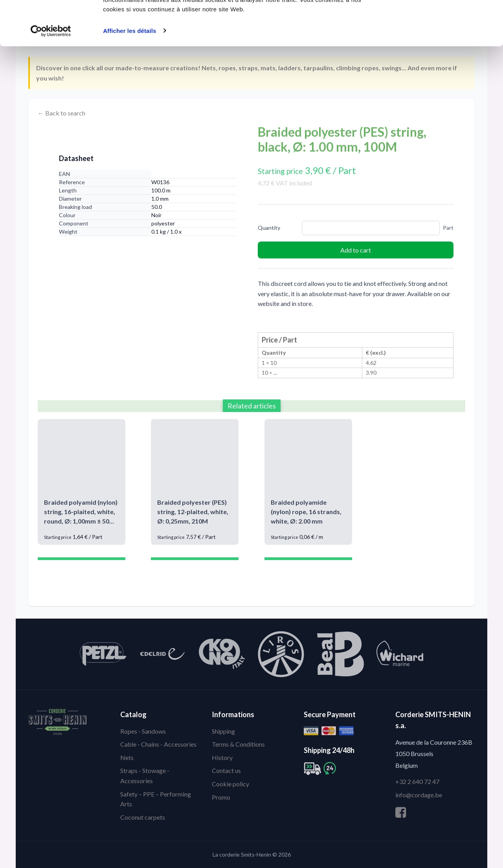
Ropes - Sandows (143, 731)
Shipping (223, 731)
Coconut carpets (143, 817)
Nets (127, 757)
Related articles (252, 406)
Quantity (269, 228)
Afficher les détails (129, 69)
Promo (221, 797)
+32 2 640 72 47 (417, 781)
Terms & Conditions (238, 744)
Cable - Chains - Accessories (158, 744)
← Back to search (61, 113)
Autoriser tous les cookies (437, 21)
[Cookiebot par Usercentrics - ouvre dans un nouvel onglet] (51, 69)
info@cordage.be (419, 795)
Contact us (226, 770)
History (222, 757)
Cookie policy (230, 784)
